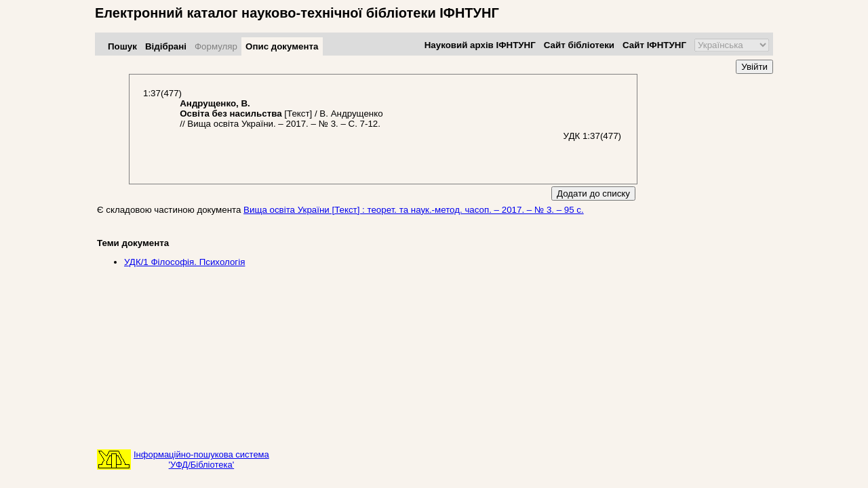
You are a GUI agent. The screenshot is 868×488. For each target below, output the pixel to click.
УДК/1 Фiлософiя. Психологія (184, 262)
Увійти (754, 67)
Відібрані (166, 46)
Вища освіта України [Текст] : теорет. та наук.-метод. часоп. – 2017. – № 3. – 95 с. (414, 210)
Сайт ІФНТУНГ (654, 45)
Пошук (122, 46)
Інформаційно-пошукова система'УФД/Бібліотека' (201, 460)
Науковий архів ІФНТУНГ (480, 45)
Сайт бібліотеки (579, 45)
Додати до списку (593, 194)
